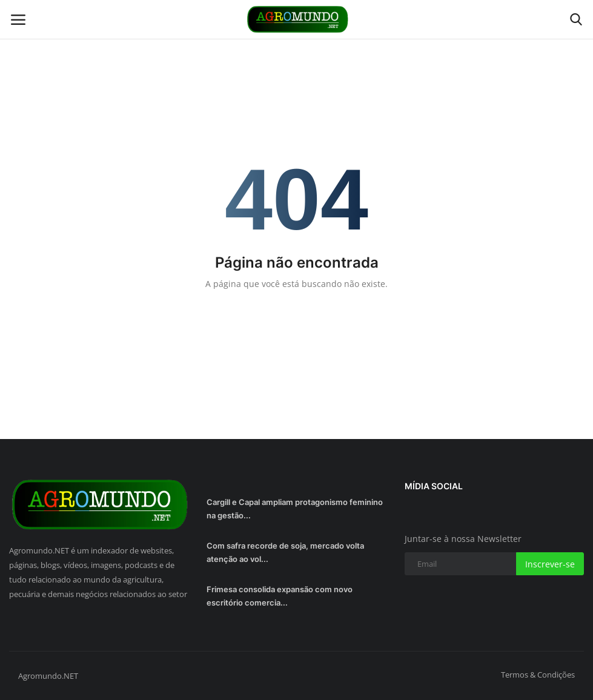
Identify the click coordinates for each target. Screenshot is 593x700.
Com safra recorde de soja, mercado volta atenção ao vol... (285, 552)
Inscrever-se (550, 564)
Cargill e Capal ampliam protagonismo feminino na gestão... (295, 509)
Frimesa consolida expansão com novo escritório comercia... (280, 596)
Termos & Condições (538, 675)
